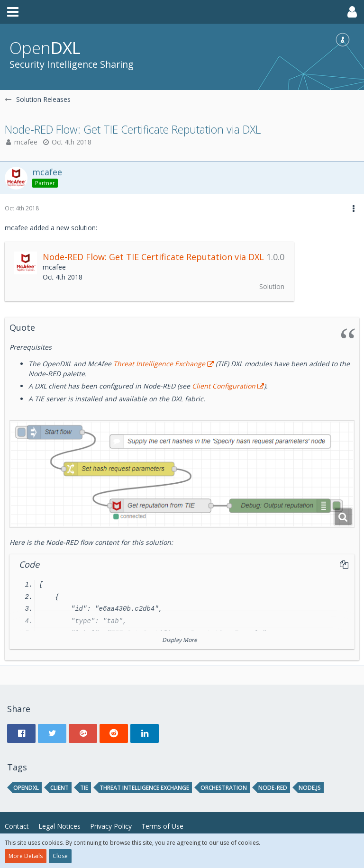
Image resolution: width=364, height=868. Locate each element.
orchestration (224, 788)
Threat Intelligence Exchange (159, 364)
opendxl (26, 788)
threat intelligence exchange (144, 788)
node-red (273, 788)
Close (60, 856)
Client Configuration (223, 386)
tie (84, 788)
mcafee (26, 142)
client (59, 788)
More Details (26, 856)
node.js (310, 788)
